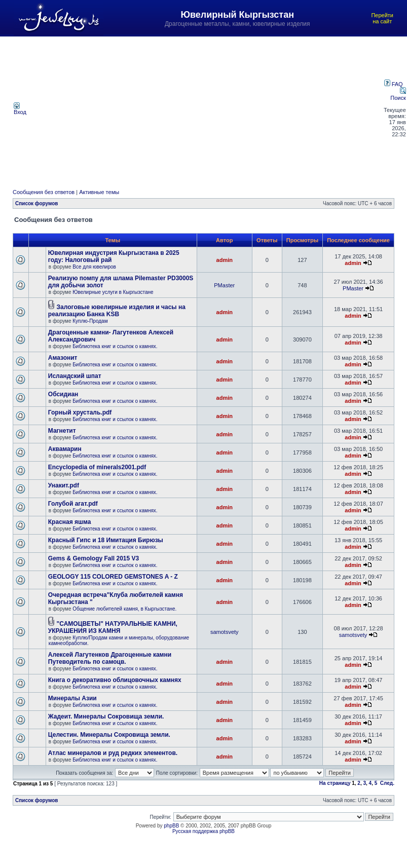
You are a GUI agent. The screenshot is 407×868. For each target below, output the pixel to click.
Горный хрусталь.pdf (80, 412)
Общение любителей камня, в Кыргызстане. (124, 609)
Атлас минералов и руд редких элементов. (113, 753)
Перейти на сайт (382, 18)
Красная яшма (70, 522)
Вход (20, 109)
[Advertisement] (206, 108)
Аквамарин (65, 449)
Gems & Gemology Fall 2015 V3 (94, 558)
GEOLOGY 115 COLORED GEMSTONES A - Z (113, 577)
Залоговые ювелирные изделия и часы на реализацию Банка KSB (117, 311)
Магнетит (62, 431)
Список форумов (37, 203)
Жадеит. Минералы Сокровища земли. (106, 716)
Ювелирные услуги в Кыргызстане (113, 292)
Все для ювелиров (94, 267)
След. (387, 783)
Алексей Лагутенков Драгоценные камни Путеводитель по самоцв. (110, 658)
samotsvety (225, 632)
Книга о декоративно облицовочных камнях (115, 680)
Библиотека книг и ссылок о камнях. (115, 346)
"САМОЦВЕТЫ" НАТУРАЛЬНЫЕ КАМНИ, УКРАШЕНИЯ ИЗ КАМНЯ (113, 627)
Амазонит (63, 358)
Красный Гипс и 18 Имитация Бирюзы (106, 540)
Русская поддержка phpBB (203, 831)
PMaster (224, 285)
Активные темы (99, 192)
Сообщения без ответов (44, 192)
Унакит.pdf (64, 485)
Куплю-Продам (90, 321)
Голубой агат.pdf (73, 504)
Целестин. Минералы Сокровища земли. (109, 735)
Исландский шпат (75, 376)
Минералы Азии (72, 698)
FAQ (394, 84)
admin (225, 260)
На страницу (335, 783)
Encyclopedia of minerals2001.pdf (97, 467)
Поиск (398, 95)
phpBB (171, 826)
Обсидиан (63, 394)
